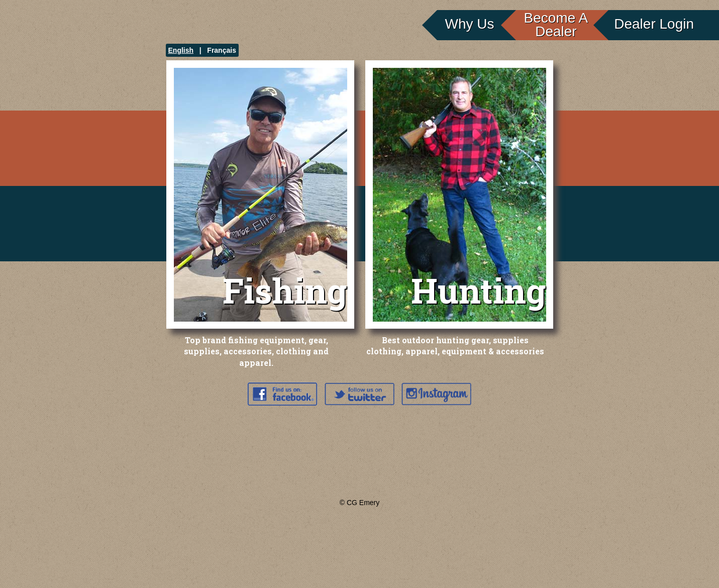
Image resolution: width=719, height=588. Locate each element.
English (181, 50)
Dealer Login (654, 24)
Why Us (470, 24)
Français (222, 50)
